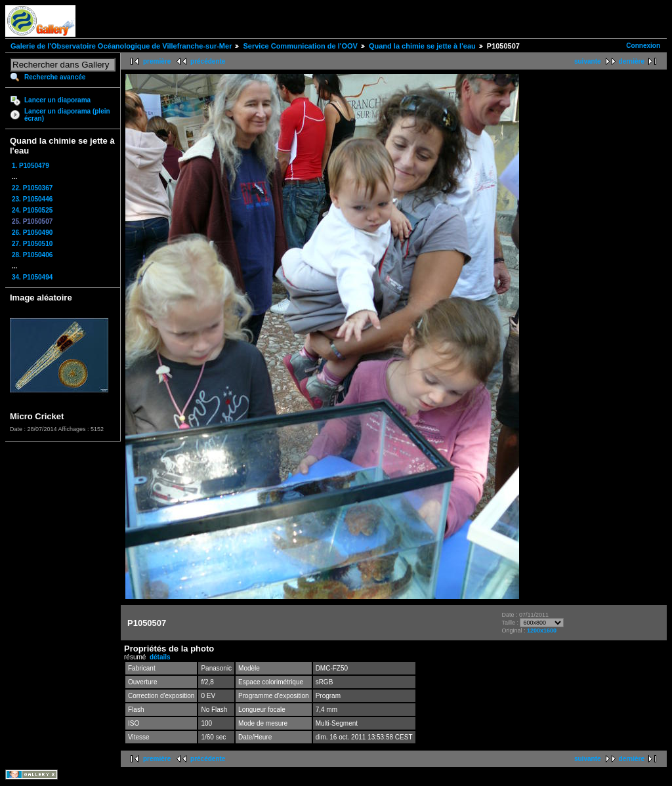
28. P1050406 (32, 255)
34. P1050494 (32, 277)
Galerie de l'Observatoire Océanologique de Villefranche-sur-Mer (121, 46)
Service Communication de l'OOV (300, 46)
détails (160, 657)
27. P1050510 (32, 244)
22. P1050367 (32, 188)
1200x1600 (542, 631)
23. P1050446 (32, 199)
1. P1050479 (31, 166)
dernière (632, 61)
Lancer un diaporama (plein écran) (67, 115)
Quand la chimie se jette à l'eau (422, 46)
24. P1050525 (32, 210)
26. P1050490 (32, 233)
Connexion (643, 46)
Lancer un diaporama (57, 100)
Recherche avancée (55, 77)
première (157, 61)
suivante (588, 61)
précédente (208, 61)
